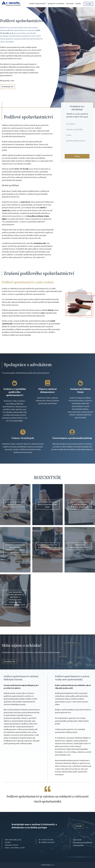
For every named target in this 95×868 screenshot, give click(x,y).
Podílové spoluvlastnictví (38, 4)
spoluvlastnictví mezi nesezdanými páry (47, 505)
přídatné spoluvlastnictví (80, 546)
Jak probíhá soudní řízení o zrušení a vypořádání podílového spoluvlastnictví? (15, 599)
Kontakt (78, 4)
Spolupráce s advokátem (56, 4)
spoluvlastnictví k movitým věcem (47, 546)
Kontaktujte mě (7, 87)
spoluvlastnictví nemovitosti (15, 503)
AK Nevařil (77, 840)
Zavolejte (88, 4)
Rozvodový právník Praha (83, 843)
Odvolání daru (78, 845)
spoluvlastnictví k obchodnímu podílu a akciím (80, 505)
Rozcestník (70, 4)
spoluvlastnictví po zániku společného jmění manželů (15, 549)
